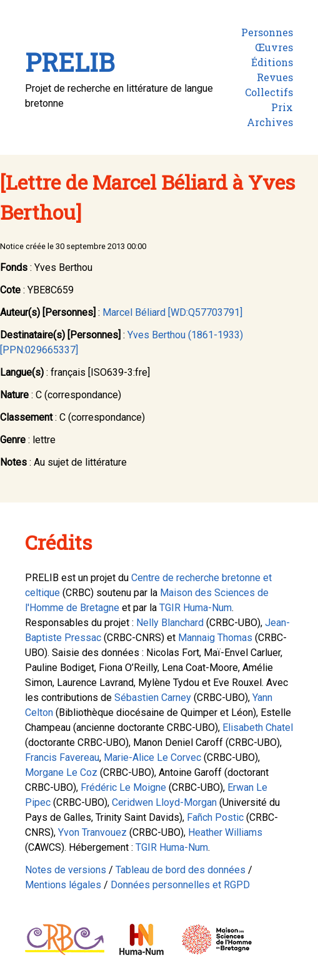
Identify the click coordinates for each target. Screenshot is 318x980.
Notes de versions (66, 870)
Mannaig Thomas (215, 638)
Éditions (272, 62)
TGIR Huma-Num (196, 608)
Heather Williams (225, 832)
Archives (270, 122)
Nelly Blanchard (170, 623)
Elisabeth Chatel (258, 728)
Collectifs (269, 92)
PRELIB (70, 62)
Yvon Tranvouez (92, 832)
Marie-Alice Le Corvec (152, 757)
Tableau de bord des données (181, 870)
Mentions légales (63, 885)
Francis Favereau (62, 757)
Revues (275, 77)
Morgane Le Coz (61, 772)
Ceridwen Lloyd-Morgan (164, 802)
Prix (282, 107)
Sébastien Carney (153, 698)
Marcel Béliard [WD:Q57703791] (172, 312)
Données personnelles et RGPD (180, 885)
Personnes (267, 32)
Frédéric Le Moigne (123, 787)
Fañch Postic (215, 817)
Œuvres (274, 47)
